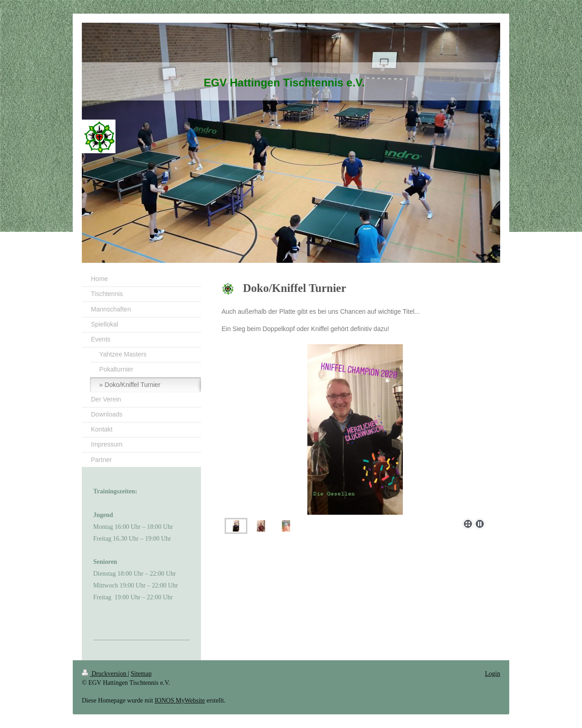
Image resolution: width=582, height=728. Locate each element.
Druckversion (105, 674)
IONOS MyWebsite (180, 700)
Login (493, 674)
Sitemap (141, 674)
